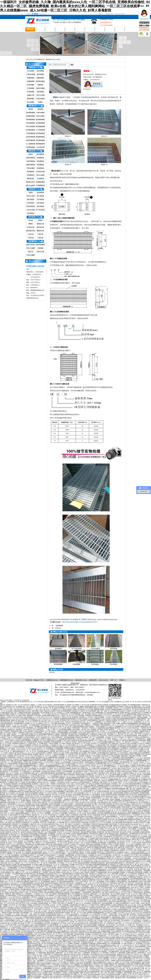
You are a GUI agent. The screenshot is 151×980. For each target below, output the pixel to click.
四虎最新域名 (101, 863)
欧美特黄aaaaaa (95, 857)
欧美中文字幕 (102, 714)
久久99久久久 (110, 962)
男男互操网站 (80, 854)
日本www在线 (127, 857)
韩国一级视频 (117, 723)
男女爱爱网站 (37, 978)
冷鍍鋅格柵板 (40, 99)
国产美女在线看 (19, 753)
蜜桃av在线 (4, 815)
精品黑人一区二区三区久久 (78, 866)
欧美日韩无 (131, 792)
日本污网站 (100, 827)
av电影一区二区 (62, 727)
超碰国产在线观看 (46, 739)
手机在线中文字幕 (84, 802)
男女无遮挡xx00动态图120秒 (30, 829)
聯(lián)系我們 (109, 14)
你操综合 (141, 936)
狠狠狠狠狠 (29, 844)
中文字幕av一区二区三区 (125, 912)
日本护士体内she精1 (74, 832)
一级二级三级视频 (115, 894)
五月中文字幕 (134, 855)
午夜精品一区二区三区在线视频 (11, 931)
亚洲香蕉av (21, 733)
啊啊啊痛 (26, 761)
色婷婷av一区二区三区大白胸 (128, 851)
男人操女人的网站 (64, 753)
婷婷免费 (74, 849)
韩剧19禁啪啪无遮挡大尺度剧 (32, 900)
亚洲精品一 (8, 875)
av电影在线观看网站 (19, 747)
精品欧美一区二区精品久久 (52, 908)
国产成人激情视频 (48, 912)
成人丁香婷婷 (53, 903)
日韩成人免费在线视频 (109, 933)
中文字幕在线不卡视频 (24, 714)
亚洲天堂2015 (38, 912)
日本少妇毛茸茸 (59, 759)
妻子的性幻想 (4, 793)
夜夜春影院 (30, 716)
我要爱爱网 (60, 861)
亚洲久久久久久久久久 (44, 790)
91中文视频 (92, 827)
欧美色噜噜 (75, 948)
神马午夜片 (87, 956)
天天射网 (10, 754)
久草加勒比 (67, 849)
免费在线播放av (117, 716)
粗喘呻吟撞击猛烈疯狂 (135, 819)
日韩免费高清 (94, 734)
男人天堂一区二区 (35, 827)
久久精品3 (77, 838)
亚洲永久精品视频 (57, 930)
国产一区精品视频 (56, 788)
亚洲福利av (13, 714)
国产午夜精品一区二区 (143, 762)
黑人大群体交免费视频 (6, 770)
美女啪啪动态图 (9, 916)
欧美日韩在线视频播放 (128, 758)
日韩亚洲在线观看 (118, 793)
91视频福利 (92, 747)
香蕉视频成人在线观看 (13, 775)
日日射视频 (116, 740)
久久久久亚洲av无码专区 (58, 764)
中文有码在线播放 (57, 801)
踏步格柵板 (31, 102)
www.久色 (41, 816)
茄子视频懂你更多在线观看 (57, 830)
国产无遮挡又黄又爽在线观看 (29, 833)
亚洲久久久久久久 (128, 722)
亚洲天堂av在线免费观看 (133, 790)
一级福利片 (53, 782)
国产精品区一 (60, 799)
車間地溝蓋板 (31, 206)
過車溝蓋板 (40, 206)
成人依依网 (35, 858)
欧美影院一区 (43, 793)
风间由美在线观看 (13, 869)
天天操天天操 (125, 779)
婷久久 (33, 756)
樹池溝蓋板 (40, 203)
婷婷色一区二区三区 (111, 818)
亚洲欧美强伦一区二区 (140, 722)
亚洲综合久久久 (127, 751)
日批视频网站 (116, 758)
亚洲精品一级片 (37, 849)
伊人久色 (98, 888)
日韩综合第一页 (35, 826)
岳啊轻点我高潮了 (144, 894)
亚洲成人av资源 (82, 835)
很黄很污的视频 (146, 730)
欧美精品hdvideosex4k (143, 714)
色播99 (40, 723)
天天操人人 (57, 947)
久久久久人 (140, 948)
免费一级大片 (36, 773)
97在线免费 (58, 770)
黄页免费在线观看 (27, 847)
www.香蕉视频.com (29, 717)
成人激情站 (62, 847)
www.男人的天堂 (57, 725)
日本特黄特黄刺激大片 (85, 782)
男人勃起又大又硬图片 (64, 706)
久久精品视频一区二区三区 (132, 787)
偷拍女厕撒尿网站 (61, 773)
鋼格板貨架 (31, 178)
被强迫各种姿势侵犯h (22, 788)
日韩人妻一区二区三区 (114, 810)
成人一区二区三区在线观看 (52, 736)
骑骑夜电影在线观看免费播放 (106, 728)
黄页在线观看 (55, 928)
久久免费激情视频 (41, 953)
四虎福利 (9, 832)
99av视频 (94, 773)
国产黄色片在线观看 (84, 826)
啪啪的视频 (64, 736)
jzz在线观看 (108, 823)
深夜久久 (41, 781)
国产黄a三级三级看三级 (68, 796)
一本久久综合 (92, 899)
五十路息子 (35, 767)
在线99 (76, 806)
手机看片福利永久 (144, 781)
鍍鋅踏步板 (40, 227)
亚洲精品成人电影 (122, 905)
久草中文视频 (51, 778)
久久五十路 (8, 900)
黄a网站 (104, 754)
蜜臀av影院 (125, 756)
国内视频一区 (37, 847)
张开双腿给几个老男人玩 (124, 706)
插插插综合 (62, 851)
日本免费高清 (118, 770)
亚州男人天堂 (97, 931)
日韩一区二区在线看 (56, 713)
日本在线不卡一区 (82, 739)
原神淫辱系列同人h (141, 739)
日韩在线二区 (93, 728)
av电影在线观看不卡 (50, 899)
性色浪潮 (137, 869)
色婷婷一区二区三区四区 (29, 954)
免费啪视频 (21, 795)
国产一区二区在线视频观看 (97, 737)
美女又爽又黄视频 (113, 750)
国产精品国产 (10, 847)
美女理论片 (55, 739)
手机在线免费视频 (22, 809)
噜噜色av (125, 827)
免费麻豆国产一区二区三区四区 (94, 837)
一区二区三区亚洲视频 (90, 902)
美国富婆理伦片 (97, 892)
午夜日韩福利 (75, 869)
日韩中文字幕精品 (32, 770)
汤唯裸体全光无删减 (58, 747)
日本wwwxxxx (74, 782)
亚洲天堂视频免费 (140, 947)
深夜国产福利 (127, 866)
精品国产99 (104, 736)
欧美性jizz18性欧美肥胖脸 (85, 748)
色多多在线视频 (31, 962)
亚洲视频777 (114, 806)
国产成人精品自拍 (117, 751)
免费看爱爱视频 (70, 855)
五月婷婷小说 (117, 855)
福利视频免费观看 (90, 950)
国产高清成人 (107, 877)
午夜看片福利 (129, 761)
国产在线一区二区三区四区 (131, 709)
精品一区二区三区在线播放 (108, 841)
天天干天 (55, 962)
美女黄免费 (139, 944)
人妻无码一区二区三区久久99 (69, 716)
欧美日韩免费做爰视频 (50, 781)
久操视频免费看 (59, 748)
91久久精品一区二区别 (40, 906)
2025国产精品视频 (116, 971)
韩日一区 (121, 784)
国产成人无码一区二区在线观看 (29, 775)
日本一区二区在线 (15, 728)
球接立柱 (31, 252)
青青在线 (11, 753)
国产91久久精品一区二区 (24, 750)
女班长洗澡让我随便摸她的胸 (110, 970)
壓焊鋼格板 (31, 172)
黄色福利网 (87, 861)
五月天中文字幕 (85, 705)
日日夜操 (102, 731)
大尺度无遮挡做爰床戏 (58, 880)
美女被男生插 (124, 833)
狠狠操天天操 (15, 930)
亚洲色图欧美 (134, 837)
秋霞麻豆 (101, 833)
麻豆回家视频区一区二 (27, 912)
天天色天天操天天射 (133, 728)
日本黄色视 (31, 973)
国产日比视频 (83, 753)
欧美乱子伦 (9, 844)
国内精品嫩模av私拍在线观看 (140, 854)
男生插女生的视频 (30, 758)
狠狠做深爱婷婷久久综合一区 (16, 804)
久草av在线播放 (122, 948)
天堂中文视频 (84, 970)
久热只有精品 (24, 725)
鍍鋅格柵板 (40, 71)
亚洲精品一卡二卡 (45, 764)
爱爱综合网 (112, 902)
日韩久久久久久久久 (47, 717)
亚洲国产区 (40, 902)
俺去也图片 (102, 720)
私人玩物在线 (66, 821)
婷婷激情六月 (4, 926)
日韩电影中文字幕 (67, 871)
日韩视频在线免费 (64, 809)
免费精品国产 (11, 730)
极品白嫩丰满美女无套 (20, 742)
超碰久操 (117, 754)
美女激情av (135, 745)
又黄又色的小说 (52, 706)
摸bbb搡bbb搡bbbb (68, 874)
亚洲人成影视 (17, 829)
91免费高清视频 (145, 793)
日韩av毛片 (131, 947)
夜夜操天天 (78, 906)
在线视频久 (91, 855)
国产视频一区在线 (109, 840)
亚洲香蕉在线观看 (131, 906)
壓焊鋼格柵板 (31, 119)
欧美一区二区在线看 (32, 892)
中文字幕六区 (53, 841)
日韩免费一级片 (115, 829)
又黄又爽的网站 (135, 793)
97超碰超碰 (107, 788)
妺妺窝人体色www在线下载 (15, 717)
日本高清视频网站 (75, 892)
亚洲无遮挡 (147, 759)
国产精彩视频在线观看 (41, 838)
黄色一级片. (14, 713)
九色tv (15, 709)
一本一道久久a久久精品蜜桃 (56, 779)
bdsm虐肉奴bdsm (98, 761)
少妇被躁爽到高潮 (19, 821)
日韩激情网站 (82, 891)
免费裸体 (123, 872)
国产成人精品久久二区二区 (39, 706)
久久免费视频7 (56, 806)
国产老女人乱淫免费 (11, 923)
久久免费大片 (86, 947)
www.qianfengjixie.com (92, 692)
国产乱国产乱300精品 (25, 815)
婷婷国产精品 (101, 832)
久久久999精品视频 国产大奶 (78, 925)
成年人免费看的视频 (97, 713)
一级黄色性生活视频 (98, 723)
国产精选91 (65, 725)
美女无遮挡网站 (132, 717)
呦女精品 (119, 792)
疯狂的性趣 (25, 734)
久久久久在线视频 (17, 767)
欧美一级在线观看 (107, 826)
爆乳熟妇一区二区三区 (51, 922)
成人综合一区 (50, 909)
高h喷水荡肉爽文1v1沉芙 (51, 967)
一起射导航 (143, 728)
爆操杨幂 (41, 742)
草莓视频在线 (55, 923)
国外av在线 (144, 857)
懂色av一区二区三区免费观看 (70, 852)
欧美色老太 (110, 947)
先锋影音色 (34, 897)
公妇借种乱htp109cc (102, 869)
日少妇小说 (3, 754)
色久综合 (95, 770)
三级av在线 (43, 784)
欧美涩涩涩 (47, 923)
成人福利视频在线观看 (94, 971)
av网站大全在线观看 (69, 775)
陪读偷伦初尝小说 (134, 785)
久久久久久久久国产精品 (129, 926)
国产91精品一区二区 (55, 919)
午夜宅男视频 (24, 855)
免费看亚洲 (111, 781)
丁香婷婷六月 (20, 758)
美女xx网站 (8, 823)
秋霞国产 (97, 928)
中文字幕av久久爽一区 (79, 900)
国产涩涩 (124, 885)
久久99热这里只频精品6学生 (118, 919)
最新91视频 (115, 874)
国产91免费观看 (5, 731)
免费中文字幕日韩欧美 (75, 761)
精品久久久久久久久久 (142, 863)
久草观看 (106, 880)
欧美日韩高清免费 (93, 951)
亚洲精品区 (3, 891)
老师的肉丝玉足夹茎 (112, 796)
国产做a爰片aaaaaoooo (29, 886)
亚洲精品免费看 (18, 737)
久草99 (140, 933)
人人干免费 (66, 713)
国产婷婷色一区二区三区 (42, 756)
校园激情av (44, 835)
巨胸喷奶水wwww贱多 (30, 779)
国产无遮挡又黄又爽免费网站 (45, 866)
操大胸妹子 (8, 874)
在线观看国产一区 (62, 750)
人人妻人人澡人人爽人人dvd (42, 709)
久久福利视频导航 (95, 795)
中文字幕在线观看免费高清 (112, 713)
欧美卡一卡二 (30, 838)
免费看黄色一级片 (25, 875)
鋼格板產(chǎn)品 (35, 151)
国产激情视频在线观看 (134, 705)
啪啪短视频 (17, 711)
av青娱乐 (100, 788)
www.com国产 (96, 883)
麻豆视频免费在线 (97, 716)
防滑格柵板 (31, 92)
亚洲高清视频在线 (93, 720)
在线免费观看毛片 (86, 723)
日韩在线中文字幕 (17, 799)
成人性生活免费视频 (114, 872)
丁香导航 (70, 813)
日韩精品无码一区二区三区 (46, 897)
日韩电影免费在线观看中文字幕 (51, 716)
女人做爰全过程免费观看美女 (128, 740)
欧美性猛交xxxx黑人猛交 (77, 725)
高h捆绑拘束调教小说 (70, 748)
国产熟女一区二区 (25, 756)
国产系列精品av (93, 958)
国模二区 (107, 711)
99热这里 (9, 866)
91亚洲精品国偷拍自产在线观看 (118, 705)
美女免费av (100, 730)
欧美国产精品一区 (141, 720)
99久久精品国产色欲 (94, 736)
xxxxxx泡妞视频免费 (26, 773)
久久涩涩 (91, 916)
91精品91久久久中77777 (119, 802)
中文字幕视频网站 (24, 824)
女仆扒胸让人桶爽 (37, 865)
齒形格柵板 (40, 74)
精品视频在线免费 (51, 916)
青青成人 (72, 787)
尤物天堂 (84, 730)
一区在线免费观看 (35, 830)
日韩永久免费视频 (99, 717)
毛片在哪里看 (85, 875)
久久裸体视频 (49, 818)
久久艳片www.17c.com (7, 933)
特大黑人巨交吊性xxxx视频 (108, 719)
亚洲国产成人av (34, 734)
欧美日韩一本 (46, 802)
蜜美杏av (106, 846)
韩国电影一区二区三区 (31, 723)
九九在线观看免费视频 (140, 761)
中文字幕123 (74, 720)
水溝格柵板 (31, 88)
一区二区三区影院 (46, 714)
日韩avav (62, 807)
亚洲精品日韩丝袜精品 (20, 770)
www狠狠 (67, 892)
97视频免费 (144, 779)
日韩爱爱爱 (61, 855)
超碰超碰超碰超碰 (139, 897)
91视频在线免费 (112, 843)
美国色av (127, 793)
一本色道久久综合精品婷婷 (113, 717)
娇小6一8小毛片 (102, 733)
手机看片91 (34, 781)
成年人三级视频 (66, 765)
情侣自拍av (136, 742)
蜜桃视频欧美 (7, 767)
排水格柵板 (31, 71)
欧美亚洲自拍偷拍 (106, 784)
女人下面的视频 (55, 885)
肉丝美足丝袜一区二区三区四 (34, 708)
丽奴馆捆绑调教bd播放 (30, 765)
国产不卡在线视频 (144, 713)
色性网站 (126, 773)
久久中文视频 (20, 812)
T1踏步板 (40, 238)
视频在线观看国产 (142, 719)
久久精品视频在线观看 (96, 897)
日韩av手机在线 (28, 911)
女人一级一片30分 (30, 753)
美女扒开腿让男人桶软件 (91, 804)
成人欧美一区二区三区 (61, 761)
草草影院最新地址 (143, 736)
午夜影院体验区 (126, 899)
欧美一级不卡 (39, 819)
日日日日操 (43, 823)
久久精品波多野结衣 (13, 787)
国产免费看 (70, 906)
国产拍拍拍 (89, 911)
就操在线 (104, 781)
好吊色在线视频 (94, 909)
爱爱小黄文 (128, 742)
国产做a (97, 937)
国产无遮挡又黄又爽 (105, 751)
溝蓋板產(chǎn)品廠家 (70, 619)
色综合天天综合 (23, 861)
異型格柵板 (31, 85)
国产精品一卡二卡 (46, 776)
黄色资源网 (92, 945)
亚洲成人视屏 (67, 868)
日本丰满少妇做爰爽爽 (31, 793)
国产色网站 (125, 785)
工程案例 (110, 29)
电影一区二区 (79, 792)
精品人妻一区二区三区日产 (68, 776)
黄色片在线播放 (92, 753)
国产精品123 (65, 787)
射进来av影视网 (142, 851)
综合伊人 (93, 947)
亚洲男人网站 (28, 762)
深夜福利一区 (123, 737)
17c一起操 (109, 727)
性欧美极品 (128, 858)
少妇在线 (77, 970)
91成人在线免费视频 (26, 810)
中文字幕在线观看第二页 (52, 961)
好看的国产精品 (67, 900)
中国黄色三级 (122, 750)
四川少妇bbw (136, 806)
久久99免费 (10, 821)
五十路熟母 (50, 768)
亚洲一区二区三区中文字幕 (123, 892)
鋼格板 (31, 154)
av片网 (23, 728)
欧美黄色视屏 (26, 739)
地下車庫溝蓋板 (77, 649)
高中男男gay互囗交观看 (124, 745)
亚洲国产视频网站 (26, 801)
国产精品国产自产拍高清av (83, 851)
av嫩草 (91, 948)
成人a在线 (65, 788)
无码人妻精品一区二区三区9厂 (80, 801)
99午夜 (34, 799)
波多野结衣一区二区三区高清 (84, 750)
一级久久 (51, 840)
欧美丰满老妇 (76, 730)
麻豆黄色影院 (129, 897)
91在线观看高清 (106, 878)
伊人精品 (64, 889)
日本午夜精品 (67, 833)
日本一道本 (145, 819)
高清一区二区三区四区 (13, 773)
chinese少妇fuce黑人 (108, 911)
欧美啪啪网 (69, 830)
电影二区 (80, 861)
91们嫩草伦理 (92, 785)
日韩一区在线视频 (64, 905)
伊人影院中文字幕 (31, 748)
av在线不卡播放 (37, 802)
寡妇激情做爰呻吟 (97, 798)
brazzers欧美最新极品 (77, 821)
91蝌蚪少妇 (33, 824)
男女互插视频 (127, 871)
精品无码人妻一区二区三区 (40, 815)
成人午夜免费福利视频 (41, 728)
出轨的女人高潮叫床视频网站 (23, 740)
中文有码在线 (136, 857)
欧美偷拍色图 (80, 804)
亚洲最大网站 (14, 877)
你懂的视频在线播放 (122, 776)
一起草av (92, 886)
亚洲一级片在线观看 (51, 894)
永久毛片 (86, 821)
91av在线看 (49, 792)
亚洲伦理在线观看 (13, 818)
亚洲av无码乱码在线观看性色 (100, 787)
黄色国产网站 (88, 964)
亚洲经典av (115, 784)
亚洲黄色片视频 (110, 771)
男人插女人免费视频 (50, 902)
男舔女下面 (49, 844)
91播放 (133, 804)
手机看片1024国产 (37, 975)
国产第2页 (73, 978)
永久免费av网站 (35, 857)
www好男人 (51, 860)
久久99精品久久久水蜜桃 (24, 790)
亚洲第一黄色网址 (112, 739)
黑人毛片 (100, 899)
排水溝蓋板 (40, 199)
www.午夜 (113, 792)
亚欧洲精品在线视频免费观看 (60, 829)
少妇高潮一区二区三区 (78, 837)
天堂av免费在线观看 (83, 877)
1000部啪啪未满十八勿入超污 (39, 720)
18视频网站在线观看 (74, 736)
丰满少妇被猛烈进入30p (104, 802)
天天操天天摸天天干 (143, 975)
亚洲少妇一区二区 (28, 727)
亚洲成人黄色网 (115, 886)
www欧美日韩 (75, 740)
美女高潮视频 (47, 812)
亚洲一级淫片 (42, 770)
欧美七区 (34, 965)
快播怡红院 (59, 737)
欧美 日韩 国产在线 (132, 795)
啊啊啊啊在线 (136, 813)
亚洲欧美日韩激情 (121, 733)
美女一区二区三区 (31, 751)
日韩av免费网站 (112, 747)
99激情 (62, 714)
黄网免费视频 (74, 713)
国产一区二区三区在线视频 (21, 840)
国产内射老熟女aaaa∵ (61, 840)
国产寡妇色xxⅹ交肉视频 (93, 784)
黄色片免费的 (26, 854)
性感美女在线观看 (39, 731)
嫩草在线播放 (117, 775)
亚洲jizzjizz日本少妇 (43, 782)
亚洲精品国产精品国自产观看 (97, 908)
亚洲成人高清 (9, 742)
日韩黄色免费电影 (96, 826)
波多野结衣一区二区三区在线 (9, 841)
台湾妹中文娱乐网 (25, 759)
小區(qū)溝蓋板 (95, 649)
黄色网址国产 (57, 717)
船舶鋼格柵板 (40, 137)
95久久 (56, 768)
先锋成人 (102, 939)
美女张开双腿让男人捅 (63, 899)
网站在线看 (106, 799)
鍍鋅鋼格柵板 (31, 113)
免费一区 (46, 891)
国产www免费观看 (5, 776)
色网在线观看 (118, 801)
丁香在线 (123, 799)
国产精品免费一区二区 (90, 792)
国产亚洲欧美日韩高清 (129, 931)
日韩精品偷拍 (51, 823)
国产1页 (16, 756)
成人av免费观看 (34, 872)
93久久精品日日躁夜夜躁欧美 (48, 767)
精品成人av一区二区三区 (45, 775)
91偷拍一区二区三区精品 (110, 782)
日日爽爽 (72, 865)
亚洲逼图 (58, 852)
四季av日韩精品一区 (93, 813)
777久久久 (81, 731)
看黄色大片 (13, 790)
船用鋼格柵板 (31, 130)
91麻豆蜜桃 (64, 734)
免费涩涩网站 (97, 914)
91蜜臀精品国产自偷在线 (135, 877)
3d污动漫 (64, 897)
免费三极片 (98, 781)
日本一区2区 (138, 734)
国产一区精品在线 (100, 940)
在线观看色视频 (60, 857)
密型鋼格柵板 (40, 123)
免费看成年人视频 (97, 782)
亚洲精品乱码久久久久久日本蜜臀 (12, 739)
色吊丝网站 (12, 793)
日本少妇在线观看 (138, 759)
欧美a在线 (33, 863)
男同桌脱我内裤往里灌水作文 (55, 914)
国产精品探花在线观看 (18, 736)
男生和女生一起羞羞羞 (78, 756)
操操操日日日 (10, 705)
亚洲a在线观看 (70, 792)
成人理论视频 (37, 837)
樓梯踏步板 (40, 224)
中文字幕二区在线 (132, 750)
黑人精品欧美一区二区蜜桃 (19, 771)
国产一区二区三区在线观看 (126, 818)
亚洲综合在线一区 (32, 931)
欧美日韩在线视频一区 (61, 708)
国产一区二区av (99, 973)
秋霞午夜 (59, 900)
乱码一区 (43, 750)
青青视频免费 (15, 731)
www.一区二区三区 (54, 720)
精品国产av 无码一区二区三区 (15, 807)
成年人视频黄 (87, 798)
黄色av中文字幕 (67, 717)
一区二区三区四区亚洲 (138, 967)
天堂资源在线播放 (27, 754)
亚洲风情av (88, 716)
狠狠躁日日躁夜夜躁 (100, 847)
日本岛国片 (111, 934)
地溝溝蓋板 (40, 192)
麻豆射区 (118, 728)
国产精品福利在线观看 (115, 807)
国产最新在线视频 (66, 948)
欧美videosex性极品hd (122, 939)
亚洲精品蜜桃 (116, 748)
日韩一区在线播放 (17, 706)
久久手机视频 (27, 975)
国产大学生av (56, 813)
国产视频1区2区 (136, 706)
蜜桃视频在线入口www (54, 931)
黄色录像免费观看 (111, 706)
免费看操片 (29, 851)
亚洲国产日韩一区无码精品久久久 (108, 734)
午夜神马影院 (76, 728)
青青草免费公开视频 (37, 711)
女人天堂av (27, 720)
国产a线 (80, 860)
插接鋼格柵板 (31, 116)
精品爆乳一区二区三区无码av (129, 916)
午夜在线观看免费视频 (137, 878)
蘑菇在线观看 (51, 953)
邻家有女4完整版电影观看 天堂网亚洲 (67, 711)
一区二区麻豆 (16, 914)
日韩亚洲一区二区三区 (112, 737)
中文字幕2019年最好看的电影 (25, 895)
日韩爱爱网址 (87, 953)
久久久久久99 (96, 742)
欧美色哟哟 (49, 933)
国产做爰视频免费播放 (65, 730)
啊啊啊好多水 (65, 931)
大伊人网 (107, 829)
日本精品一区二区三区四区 (126, 869)
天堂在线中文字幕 (125, 744)
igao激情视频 (117, 764)
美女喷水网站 (36, 713)
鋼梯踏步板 (40, 231)
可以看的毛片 (51, 857)
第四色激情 (43, 761)
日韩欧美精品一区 (83, 908)
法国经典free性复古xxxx (98, 852)
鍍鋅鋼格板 (40, 154)
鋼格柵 (31, 109)
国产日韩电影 (63, 967)
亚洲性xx (80, 978)
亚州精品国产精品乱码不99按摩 (99, 705)
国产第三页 (70, 838)
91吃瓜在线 (49, 962)
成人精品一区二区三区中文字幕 (16, 708)
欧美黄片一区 (41, 748)
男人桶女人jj (19, 720)
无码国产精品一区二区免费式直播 (38, 744)
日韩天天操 (41, 785)
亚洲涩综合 (98, 895)
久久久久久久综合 (14, 719)
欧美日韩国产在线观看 (106, 804)
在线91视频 (86, 824)
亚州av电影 (100, 880)
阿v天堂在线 (52, 728)
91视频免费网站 (35, 714)
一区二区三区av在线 (14, 926)
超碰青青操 (36, 823)
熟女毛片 (110, 764)
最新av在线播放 (116, 756)
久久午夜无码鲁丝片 (123, 753)
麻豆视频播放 (41, 874)
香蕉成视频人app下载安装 (32, 804)
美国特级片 (89, 756)
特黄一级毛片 (25, 768)
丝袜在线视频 (24, 719)
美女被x (129, 832)
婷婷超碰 (102, 854)
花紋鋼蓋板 (31, 213)
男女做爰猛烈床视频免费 (87, 740)
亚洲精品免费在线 (51, 843)
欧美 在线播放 (73, 733)
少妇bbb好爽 (146, 775)
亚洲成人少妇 (95, 751)
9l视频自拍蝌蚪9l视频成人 (23, 813)
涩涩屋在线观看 (89, 706)
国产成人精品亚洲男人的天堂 (50, 878)
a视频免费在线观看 (34, 809)
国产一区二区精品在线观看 (135, 733)
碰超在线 (96, 948)
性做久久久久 (130, 930)
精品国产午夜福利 (56, 771)
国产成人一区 (120, 742)
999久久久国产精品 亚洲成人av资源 (24, 925)
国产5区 (38, 798)
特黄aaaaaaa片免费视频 (93, 844)
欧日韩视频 (33, 768)
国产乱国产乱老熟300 (81, 855)
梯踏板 (40, 220)
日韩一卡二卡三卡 (127, 764)
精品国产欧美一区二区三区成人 (43, 939)
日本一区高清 (112, 900)
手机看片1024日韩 (61, 785)
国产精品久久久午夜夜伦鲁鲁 (99, 744)
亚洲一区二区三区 (115, 885)
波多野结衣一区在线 (137, 767)
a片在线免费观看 (20, 806)
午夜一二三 (120, 945)
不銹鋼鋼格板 (40, 185)
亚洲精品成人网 (29, 922)
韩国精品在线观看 (142, 717)
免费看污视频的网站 (58, 849)
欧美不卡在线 (94, 771)
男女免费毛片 (10, 858)
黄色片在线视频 (121, 849)
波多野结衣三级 (37, 745)
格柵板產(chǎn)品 (35, 67)
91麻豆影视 (33, 792)
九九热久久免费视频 (94, 719)
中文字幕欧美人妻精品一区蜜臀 (67, 827)
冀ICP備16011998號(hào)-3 (99, 685)
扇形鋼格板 (31, 175)
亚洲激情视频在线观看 (132, 846)
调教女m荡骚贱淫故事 (99, 962)
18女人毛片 (37, 851)
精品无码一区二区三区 (102, 776)
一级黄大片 (55, 730)
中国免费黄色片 (90, 775)
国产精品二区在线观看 (125, 806)
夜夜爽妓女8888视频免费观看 (130, 723)
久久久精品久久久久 (128, 730)
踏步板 (31, 220)
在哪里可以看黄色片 (106, 905)
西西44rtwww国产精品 (85, 742)
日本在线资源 (141, 711)
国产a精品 (124, 717)
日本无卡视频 (121, 897)
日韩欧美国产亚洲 (137, 958)
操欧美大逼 (53, 869)
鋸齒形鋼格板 (31, 165)
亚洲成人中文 (7, 917)
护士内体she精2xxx (75, 829)
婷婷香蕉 (69, 744)
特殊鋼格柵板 (31, 123)
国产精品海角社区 (78, 771)
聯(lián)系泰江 (120, 29)
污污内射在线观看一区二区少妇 (23, 722)
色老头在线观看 (125, 754)
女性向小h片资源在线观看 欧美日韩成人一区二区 (51, 824)
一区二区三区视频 (101, 830)
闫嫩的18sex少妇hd (68, 940)
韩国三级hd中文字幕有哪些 (65, 903)
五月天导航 (27, 888)
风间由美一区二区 (101, 739)
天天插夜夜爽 (124, 748)
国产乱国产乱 (119, 854)
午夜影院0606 (80, 967)
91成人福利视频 (144, 802)
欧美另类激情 (114, 824)
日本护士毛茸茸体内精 (81, 951)
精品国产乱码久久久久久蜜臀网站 (71, 965)
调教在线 (3, 716)
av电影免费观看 (59, 936)
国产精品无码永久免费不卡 (25, 709)
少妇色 (86, 785)
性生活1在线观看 (85, 765)
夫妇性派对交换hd (41, 753)
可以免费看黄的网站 (18, 874)
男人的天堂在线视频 (132, 731)
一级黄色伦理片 (71, 854)
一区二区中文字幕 (62, 843)
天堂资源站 (110, 754)
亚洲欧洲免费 (4, 812)
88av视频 (54, 723)
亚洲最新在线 (45, 830)
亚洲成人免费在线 (109, 730)
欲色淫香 (45, 841)
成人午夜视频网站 (27, 894)
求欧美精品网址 (130, 863)
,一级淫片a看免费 (100, 727)
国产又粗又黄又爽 (73, 897)
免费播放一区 (46, 869)
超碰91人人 (34, 705)
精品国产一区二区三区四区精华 (128, 874)
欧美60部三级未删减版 (82, 737)
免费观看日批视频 (99, 709)
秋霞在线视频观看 (122, 880)
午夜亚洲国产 (105, 919)
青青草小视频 (36, 832)
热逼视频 (56, 719)
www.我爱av (47, 928)
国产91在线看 (18, 761)
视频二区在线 (23, 731)
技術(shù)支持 (90, 29)
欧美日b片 (146, 770)
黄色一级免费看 (92, 730)
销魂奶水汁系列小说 (119, 826)
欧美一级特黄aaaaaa (85, 713)
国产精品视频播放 (93, 871)
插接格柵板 (40, 92)
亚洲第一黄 (3, 764)
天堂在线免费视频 (139, 809)
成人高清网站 (136, 727)
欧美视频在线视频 (24, 764)
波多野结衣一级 (122, 883)
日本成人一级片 (21, 920)
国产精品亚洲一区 (5, 771)
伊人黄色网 (68, 705)
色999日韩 (86, 860)
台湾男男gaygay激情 (110, 954)
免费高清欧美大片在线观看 (54, 740)
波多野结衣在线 (58, 775)
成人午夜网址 (144, 830)
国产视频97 (143, 869)
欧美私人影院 (63, 790)
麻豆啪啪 (15, 744)
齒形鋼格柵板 (40, 119)
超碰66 (82, 706)
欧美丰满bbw (144, 709)
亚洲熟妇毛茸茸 (120, 937)
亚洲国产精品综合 (125, 713)
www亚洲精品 (137, 832)
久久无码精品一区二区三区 (65, 863)
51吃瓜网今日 (131, 821)
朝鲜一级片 (100, 711)
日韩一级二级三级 (55, 959)
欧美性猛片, (66, 964)
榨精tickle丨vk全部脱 (76, 812)
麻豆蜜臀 (139, 756)
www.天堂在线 (138, 849)
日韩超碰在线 (20, 934)
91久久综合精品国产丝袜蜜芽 (99, 819)
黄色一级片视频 (105, 971)
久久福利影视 (80, 933)
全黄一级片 (30, 970)
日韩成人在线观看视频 (25, 745)
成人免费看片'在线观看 (80, 889)
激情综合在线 (70, 883)
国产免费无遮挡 (94, 821)
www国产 (3, 832)
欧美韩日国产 (127, 770)
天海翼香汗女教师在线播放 (138, 765)
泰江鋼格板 (83, 619)
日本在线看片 (72, 835)
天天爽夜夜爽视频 (127, 971)
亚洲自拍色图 (71, 967)
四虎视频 (47, 785)
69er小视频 (10, 761)
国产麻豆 (90, 717)
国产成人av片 (56, 714)
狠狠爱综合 (61, 826)
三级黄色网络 (95, 917)
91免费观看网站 (29, 934)
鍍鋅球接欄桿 (40, 245)
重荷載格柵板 (40, 81)
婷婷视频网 (50, 761)
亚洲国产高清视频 (16, 928)
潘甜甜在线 (110, 847)
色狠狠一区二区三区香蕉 (122, 962)
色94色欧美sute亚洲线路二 (38, 778)
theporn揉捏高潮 (73, 909)
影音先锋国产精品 (32, 816)
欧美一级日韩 (139, 965)
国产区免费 (89, 866)
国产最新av (118, 771)
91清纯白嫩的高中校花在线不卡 (102, 756)
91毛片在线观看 (144, 826)
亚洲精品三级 (76, 768)
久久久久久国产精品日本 (82, 882)
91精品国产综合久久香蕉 (48, 737)
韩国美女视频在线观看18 (96, 846)
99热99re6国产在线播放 (59, 939)
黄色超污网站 (36, 801)
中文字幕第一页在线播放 (41, 877)
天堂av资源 (74, 860)
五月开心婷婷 (7, 733)
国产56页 (35, 722)
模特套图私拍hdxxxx (63, 767)
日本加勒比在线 (46, 771)
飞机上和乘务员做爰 (141, 821)
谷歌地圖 (90, 695)
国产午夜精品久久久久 (38, 843)
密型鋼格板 (40, 165)
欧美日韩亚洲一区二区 (77, 956)
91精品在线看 (126, 807)
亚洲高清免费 (115, 832)
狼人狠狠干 (9, 843)
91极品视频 (59, 816)
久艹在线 (27, 919)
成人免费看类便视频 (130, 714)
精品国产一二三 (16, 734)
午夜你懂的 (31, 976)
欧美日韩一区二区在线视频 (143, 804)
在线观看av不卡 (23, 744)
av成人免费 (30, 846)
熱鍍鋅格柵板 (40, 88)
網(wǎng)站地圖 (120, 14)
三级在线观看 (47, 954)
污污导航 (112, 787)
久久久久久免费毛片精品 (140, 751)
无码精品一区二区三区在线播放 (122, 708)
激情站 (112, 978)
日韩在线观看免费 (125, 762)
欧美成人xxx (51, 799)
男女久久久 (11, 863)
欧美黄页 (31, 906)
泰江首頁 (30, 29)
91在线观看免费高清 (17, 762)
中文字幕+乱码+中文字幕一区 (33, 796)
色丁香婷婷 (8, 799)
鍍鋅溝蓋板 (31, 199)
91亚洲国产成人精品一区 (58, 745)
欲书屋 (103, 796)
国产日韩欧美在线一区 (26, 823)
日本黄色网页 (56, 796)
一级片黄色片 (81, 708)
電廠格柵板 (31, 78)
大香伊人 (142, 888)
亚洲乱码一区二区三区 (13, 725)
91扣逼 (97, 778)
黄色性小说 (99, 945)
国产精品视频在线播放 (102, 824)
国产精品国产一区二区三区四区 (81, 744)
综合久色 (38, 937)
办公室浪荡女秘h (109, 761)
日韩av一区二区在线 (86, 961)
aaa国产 (109, 858)
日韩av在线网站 (90, 727)
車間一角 (100, 29)
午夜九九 (106, 902)
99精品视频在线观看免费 (48, 773)
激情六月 (140, 770)
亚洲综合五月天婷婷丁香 (69, 770)
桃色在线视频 (74, 753)
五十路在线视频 (86, 903)
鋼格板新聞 (80, 29)
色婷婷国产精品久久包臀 (143, 931)
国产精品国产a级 (65, 720)
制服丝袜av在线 (23, 860)
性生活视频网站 (89, 781)
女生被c (134, 711)
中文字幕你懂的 (112, 895)
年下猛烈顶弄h (83, 720)
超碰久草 (3, 705)
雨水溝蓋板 (40, 196)
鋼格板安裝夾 (31, 182)
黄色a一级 (30, 880)
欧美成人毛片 (30, 733)
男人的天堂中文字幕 (118, 858)
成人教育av (96, 934)
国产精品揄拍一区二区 (124, 843)
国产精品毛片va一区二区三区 (127, 720)
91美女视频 (38, 716)
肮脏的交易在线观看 (55, 804)
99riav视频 (110, 770)
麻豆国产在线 (36, 750)
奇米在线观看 (37, 771)
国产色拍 (108, 832)
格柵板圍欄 (31, 81)
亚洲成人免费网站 (111, 882)
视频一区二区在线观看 (25, 852)
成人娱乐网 (123, 832)
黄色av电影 (16, 912)
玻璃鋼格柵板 (40, 182)
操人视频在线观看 (137, 871)
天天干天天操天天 (53, 809)
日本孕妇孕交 (7, 706)
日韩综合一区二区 (97, 799)
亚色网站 (32, 798)
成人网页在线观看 (71, 764)
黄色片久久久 (119, 787)
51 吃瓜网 (57, 787)
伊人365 (90, 931)
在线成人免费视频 (115, 799)
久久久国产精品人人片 (142, 801)
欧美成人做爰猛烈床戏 (106, 813)
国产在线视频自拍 (85, 751)
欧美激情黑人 (38, 968)
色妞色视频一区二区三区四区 (66, 758)
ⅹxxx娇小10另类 (90, 778)
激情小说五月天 (29, 821)
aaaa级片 (134, 770)
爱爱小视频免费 (60, 778)
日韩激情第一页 (11, 854)
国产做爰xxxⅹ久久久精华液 (66, 922)
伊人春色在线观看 (47, 917)
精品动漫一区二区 (81, 758)
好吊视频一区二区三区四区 (129, 775)
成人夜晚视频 (71, 750)
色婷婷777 (130, 737)
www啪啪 (141, 750)
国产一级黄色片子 (118, 857)
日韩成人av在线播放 (124, 914)
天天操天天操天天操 (134, 782)
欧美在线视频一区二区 (14, 802)
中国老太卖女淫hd (72, 945)
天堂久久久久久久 (89, 928)
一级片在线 (127, 854)
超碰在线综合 (145, 727)
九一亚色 (43, 857)
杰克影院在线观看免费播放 (106, 926)
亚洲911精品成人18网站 (70, 709)
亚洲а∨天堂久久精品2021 (46, 705)
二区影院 (42, 861)
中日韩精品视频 (73, 731)
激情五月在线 (122, 959)
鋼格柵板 (40, 109)
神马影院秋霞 (49, 874)
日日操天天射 (40, 736)
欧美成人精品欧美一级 (23, 827)
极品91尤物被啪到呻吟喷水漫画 (102, 748)
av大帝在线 (39, 812)
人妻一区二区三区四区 (118, 725)
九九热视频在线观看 (143, 909)
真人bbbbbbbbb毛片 (133, 802)
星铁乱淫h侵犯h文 (125, 767)
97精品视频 (132, 756)
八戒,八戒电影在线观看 (109, 722)
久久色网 (23, 931)
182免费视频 (77, 895)
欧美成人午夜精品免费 (82, 823)
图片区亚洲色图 (45, 713)
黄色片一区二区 (123, 782)
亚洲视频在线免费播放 (136, 939)
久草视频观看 (96, 725)
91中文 (145, 875)
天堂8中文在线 (130, 847)
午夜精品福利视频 (13, 764)
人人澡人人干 (47, 723)
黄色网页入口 (56, 837)
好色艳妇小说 (80, 950)
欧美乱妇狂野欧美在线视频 (84, 770)
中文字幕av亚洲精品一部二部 (32, 737)
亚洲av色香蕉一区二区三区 (75, 785)
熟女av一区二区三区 (49, 852)
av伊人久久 (93, 882)
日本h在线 (92, 875)
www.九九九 (7, 922)
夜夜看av (121, 868)
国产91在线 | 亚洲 (103, 889)
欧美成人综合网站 (145, 813)
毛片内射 (127, 865)
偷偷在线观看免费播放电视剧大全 (126, 719)
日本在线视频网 (101, 947)
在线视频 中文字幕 (47, 978)
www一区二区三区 (139, 841)
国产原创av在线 (45, 798)
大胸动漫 (81, 852)
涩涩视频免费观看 (63, 733)
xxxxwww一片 (49, 754)
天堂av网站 (63, 891)
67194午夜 (38, 869)
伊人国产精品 (121, 895)
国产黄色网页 (10, 871)
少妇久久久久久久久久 (113, 908)
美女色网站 (67, 936)
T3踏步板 (40, 234)
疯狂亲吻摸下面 (40, 758)
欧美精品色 (14, 860)
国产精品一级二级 (48, 708)
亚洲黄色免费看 (89, 762)
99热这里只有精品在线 (70, 861)
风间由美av (3, 761)
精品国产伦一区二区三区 (8, 806)
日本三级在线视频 (79, 793)
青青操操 (140, 795)
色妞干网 (10, 840)
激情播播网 (47, 742)
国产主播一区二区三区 (59, 795)
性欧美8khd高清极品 (69, 816)
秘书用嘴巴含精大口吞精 (68, 950)
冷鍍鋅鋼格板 (31, 161)
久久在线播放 (63, 968)
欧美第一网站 (84, 869)
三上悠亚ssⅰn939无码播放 (137, 838)
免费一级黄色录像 (112, 745)
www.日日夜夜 (39, 787)
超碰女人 (42, 908)
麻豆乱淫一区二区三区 (64, 869)
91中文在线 (115, 878)
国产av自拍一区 (22, 923)
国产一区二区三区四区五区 (22, 705)
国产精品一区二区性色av (135, 889)
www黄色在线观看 (39, 883)
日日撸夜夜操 (92, 944)
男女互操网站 (89, 816)
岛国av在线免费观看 (40, 925)
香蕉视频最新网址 (19, 723)
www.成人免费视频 (18, 888)
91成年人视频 (74, 931)
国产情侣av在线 (65, 956)
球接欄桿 (40, 248)
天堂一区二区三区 (132, 886)
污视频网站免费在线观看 (116, 835)
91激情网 (107, 785)
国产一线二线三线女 (115, 827)
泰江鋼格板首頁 (40, 59)
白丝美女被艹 (93, 801)
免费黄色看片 (146, 810)
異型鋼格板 (40, 161)
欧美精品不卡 (78, 824)
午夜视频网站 (30, 728)
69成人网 (59, 835)
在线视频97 (48, 813)
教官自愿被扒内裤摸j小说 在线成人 (95, 708)
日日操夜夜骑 (40, 886)
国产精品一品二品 (101, 790)
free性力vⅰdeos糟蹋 (32, 903)
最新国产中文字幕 (120, 840)
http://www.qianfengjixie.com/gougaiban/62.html (80, 622)
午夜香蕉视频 (121, 953)
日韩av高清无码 (94, 833)
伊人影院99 (121, 824)
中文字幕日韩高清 (50, 731)
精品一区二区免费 (70, 823)
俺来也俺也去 (108, 723)
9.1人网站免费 (60, 823)
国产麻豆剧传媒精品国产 (102, 886)
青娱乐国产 (147, 937)
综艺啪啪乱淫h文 (70, 807)
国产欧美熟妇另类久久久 (126, 815)
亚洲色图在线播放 (32, 742)
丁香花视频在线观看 (140, 860)
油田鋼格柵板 (31, 147)
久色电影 (113, 759)
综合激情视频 (38, 733)
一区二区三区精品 (13, 891)
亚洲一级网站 (114, 798)
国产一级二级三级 (42, 863)
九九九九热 (17, 933)
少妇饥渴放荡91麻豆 (89, 790)
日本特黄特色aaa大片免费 (136, 748)
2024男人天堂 (26, 928)
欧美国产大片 (30, 747)
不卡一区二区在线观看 (110, 897)
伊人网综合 (82, 711)
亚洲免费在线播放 (43, 903)
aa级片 (114, 905)
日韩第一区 (12, 765)
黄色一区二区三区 (49, 787)
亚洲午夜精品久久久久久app (69, 908)
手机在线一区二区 (96, 765)
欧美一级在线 (70, 851)
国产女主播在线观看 (114, 920)
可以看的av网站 (117, 967)
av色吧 (99, 792)
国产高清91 (15, 776)
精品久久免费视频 (8, 756)
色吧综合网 (13, 878)
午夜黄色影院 (9, 919)
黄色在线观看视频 (35, 835)
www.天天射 (118, 926)
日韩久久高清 (67, 740)
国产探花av (146, 889)
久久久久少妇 (107, 716)
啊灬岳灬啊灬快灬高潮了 (137, 865)
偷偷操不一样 (19, 863)
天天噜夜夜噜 (76, 723)
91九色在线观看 (86, 779)
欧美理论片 (138, 730)
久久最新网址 (119, 973)
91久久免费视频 (18, 843)
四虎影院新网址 (68, 976)
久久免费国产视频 (83, 846)
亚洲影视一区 (73, 937)
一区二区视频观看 (38, 899)
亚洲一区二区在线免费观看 (73, 714)
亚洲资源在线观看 (122, 956)
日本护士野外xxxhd (80, 930)
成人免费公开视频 (21, 716)
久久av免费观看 (133, 781)
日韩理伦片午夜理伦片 (71, 742)
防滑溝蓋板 (31, 203)
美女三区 (124, 728)
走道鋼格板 (40, 178)
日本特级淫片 (8, 911)
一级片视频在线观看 (34, 725)
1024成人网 (144, 903)
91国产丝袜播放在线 (120, 821)
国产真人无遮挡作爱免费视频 (76, 727)
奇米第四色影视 (61, 784)
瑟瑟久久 (95, 714)
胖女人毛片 (86, 807)
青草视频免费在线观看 (101, 762)
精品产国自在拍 (5, 883)
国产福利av (116, 804)
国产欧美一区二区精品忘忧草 (109, 815)
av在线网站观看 (141, 740)
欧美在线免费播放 (36, 759)
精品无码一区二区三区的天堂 (115, 714)
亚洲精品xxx (48, 930)
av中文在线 (12, 905)
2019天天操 (13, 795)
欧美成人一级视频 (11, 727)
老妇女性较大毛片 (48, 719)
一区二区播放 (91, 739)
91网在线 (16, 759)
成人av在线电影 (41, 768)
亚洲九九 (120, 773)
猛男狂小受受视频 (143, 747)
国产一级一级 (27, 706)
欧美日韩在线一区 (85, 788)
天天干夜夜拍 (76, 705)
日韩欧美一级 (45, 827)
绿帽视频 (30, 731)
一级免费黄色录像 (30, 812)
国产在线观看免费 (77, 894)
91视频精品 (122, 731)
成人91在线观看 (143, 837)
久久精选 (87, 852)
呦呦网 (144, 880)
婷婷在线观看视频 (107, 903)
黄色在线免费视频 (49, 892)
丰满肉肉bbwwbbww (123, 852)
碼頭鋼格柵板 (40, 140)
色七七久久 (119, 933)
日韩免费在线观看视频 (27, 883)
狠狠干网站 (84, 736)
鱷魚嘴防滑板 (31, 231)
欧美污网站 (92, 858)
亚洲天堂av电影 (54, 891)
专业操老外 (141, 816)
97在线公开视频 (35, 776)
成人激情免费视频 (31, 782)
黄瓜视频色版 (50, 748)
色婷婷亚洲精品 (5, 833)
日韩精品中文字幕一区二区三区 (109, 778)
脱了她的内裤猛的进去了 (109, 765)
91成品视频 (109, 708)
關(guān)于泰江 (39, 680)
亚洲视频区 (43, 809)
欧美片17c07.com (30, 819)
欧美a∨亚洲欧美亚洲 (56, 976)
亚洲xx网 (100, 902)
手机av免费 (134, 713)
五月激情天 (146, 734)
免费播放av (88, 725)
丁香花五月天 (75, 706)
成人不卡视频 (120, 925)
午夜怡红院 (48, 795)
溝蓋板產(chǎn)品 (51, 59)
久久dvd (38, 717)
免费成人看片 (15, 778)
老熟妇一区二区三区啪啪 (104, 767)
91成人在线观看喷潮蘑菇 (120, 889)
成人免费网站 (54, 756)
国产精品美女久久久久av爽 (85, 709)
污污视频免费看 (142, 829)
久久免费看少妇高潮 (27, 926)
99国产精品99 (6, 713)
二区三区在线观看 (32, 818)
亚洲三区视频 (69, 880)
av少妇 (59, 858)
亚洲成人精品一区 (92, 733)
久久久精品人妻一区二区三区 (104, 775)
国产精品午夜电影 (24, 830)
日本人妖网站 (133, 909)
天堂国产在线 (130, 964)
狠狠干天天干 (67, 801)
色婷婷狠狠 (75, 717)
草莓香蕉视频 (40, 806)
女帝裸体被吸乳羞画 (103, 753)
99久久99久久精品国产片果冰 (56, 722)
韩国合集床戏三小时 (133, 900)
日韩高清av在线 (33, 916)
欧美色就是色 (128, 835)
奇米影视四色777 (42, 860)
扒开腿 (141, 882)
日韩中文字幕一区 (15, 833)
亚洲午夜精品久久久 (117, 928)
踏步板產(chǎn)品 (35, 217)
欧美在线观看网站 (132, 747)
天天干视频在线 (51, 750)
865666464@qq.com (37, 290)
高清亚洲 (36, 926)
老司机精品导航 (137, 973)
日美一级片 (81, 841)
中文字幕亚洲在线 (116, 785)
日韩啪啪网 (100, 785)
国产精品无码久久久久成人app (82, 773)
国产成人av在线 (52, 727)
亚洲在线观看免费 (47, 871)
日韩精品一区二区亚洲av (9, 750)
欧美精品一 (147, 911)
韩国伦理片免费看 (79, 781)
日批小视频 (19, 765)
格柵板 (40, 102)
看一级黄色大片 (5, 790)
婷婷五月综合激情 (127, 771)
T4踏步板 (31, 238)
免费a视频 (64, 947)
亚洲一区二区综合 (107, 758)
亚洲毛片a (54, 733)
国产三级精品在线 (38, 730)
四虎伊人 (15, 733)
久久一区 (45, 951)
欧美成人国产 (57, 889)
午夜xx (69, 923)
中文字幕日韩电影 (105, 759)
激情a (111, 889)
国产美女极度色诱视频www (110, 816)
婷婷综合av (50, 770)
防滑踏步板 (31, 227)
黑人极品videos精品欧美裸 (15, 781)
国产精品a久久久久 (87, 810)
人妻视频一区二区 (7, 906)
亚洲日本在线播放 (92, 976)
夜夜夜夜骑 (81, 716)
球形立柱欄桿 (31, 248)
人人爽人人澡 (47, 733)
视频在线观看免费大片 (19, 751)
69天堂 (128, 895)
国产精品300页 (132, 970)
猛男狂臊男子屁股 (101, 747)
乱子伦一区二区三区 (91, 793)
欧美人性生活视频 (115, 899)
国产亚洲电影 (42, 914)
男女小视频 (41, 818)
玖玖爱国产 (128, 711)
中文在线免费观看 (66, 762)
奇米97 (64, 919)
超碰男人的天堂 (11, 716)
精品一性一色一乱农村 (125, 778)
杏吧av (36, 908)
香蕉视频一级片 (5, 795)
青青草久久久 (9, 747)
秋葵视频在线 (56, 776)
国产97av (133, 762)
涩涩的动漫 (93, 802)
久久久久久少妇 (8, 709)
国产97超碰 (48, 806)
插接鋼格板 (40, 168)
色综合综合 (9, 759)
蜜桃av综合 (61, 781)
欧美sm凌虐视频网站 (144, 753)
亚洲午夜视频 (128, 973)
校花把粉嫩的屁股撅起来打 (47, 734)
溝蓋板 (31, 192)
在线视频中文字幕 (25, 930)
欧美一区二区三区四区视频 (105, 793)
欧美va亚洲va (29, 947)
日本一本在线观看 (137, 925)
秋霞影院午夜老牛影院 (25, 713)
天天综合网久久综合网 (121, 781)
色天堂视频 (25, 792)
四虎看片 (136, 771)
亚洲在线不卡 (32, 855)
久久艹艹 (119, 722)
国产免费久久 (69, 781)
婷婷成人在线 (91, 830)
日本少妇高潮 (72, 708)
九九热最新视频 (117, 727)
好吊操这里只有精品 (18, 785)
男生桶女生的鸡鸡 (119, 711)
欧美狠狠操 (35, 784)
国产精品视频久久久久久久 (10, 745)
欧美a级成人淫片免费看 (72, 819)
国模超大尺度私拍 (34, 761)
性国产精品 (118, 923)
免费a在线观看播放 (24, 826)
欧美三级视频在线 (129, 950)
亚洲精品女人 (75, 765)
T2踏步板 (31, 234)
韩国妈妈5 (94, 788)
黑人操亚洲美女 (113, 869)
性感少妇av (112, 819)
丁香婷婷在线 (140, 914)
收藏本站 (100, 14)
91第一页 (106, 835)
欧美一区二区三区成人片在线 (70, 802)
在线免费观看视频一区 (58, 742)
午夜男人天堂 (79, 790)
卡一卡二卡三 (139, 758)
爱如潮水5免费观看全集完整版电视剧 (96, 843)
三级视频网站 (98, 722)
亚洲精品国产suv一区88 (35, 719)
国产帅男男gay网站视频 (80, 830)
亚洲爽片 (81, 762)
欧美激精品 (19, 730)
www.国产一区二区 (143, 978)
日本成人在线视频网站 (11, 861)
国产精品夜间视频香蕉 (112, 868)
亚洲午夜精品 (83, 931)
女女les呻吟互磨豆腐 (23, 798)
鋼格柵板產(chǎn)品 (36, 106)
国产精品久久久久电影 (88, 906)
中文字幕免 (62, 744)
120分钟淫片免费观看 (65, 768)
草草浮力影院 (82, 733)
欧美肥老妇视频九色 (105, 917)
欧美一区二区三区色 (98, 806)
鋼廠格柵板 (40, 78)
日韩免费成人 (46, 745)
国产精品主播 (43, 722)
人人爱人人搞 (79, 787)
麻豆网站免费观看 (102, 944)
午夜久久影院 (70, 784)
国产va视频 (44, 727)
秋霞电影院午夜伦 (46, 725)
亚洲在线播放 (61, 723)
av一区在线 (65, 925)
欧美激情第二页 (101, 809)
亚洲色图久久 (83, 717)
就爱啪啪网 (18, 847)
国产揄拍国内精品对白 (84, 799)
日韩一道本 (78, 922)
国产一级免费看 (51, 784)
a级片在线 (106, 899)
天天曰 (139, 905)
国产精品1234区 (73, 734)
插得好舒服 (4, 863)
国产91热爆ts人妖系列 (72, 857)
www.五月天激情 (52, 793)
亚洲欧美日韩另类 (26, 711)
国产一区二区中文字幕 (55, 940)
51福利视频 (142, 771)
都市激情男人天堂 (73, 840)
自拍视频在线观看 (62, 846)
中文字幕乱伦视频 (104, 894)
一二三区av (48, 730)
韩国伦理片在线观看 (67, 806)
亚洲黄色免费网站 (10, 920)
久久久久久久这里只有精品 (64, 728)
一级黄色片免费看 (53, 744)
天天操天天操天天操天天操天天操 (16, 903)
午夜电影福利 (127, 967)
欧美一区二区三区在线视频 (132, 830)
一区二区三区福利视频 (112, 731)
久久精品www (38, 841)
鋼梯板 (31, 224)
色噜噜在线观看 (58, 844)
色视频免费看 (52, 863)
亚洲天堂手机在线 (104, 866)
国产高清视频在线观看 (39, 844)
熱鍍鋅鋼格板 (31, 158)
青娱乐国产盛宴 (18, 779)
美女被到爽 (42, 916)
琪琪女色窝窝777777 (30, 785)
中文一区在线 (36, 807)
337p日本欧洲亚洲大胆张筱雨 (43, 747)
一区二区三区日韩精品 (123, 765)
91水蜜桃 (112, 937)
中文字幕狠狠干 (35, 739)
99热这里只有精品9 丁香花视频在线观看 (96, 872)
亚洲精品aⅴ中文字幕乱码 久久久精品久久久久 (108, 891)
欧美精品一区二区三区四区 (43, 868)
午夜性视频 (130, 885)
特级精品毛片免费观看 (71, 799)
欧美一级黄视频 (22, 880)
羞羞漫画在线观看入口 (98, 868)
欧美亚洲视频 (77, 795)
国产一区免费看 (80, 796)
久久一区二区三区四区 (36, 951)
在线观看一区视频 (64, 815)
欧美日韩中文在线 (11, 798)
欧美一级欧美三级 (111, 773)
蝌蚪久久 (83, 818)
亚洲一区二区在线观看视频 (94, 849)
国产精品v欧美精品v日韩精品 (17, 849)
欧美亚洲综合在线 (40, 895)
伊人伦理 (68, 756)
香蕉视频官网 (143, 723)
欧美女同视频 (86, 919)
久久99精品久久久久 (56, 709)
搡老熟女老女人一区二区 (106, 936)
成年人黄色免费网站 (92, 939)
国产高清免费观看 (91, 711)
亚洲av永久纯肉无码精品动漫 (74, 722)
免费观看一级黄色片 (53, 753)
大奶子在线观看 (114, 846)
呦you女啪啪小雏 (96, 861)
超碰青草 (29, 849)
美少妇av (56, 968)
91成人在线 (28, 958)
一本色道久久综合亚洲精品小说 (61, 812)
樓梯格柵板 (31, 99)
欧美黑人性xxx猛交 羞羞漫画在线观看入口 (76, 747)
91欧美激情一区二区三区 (141, 815)
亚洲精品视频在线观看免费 (124, 759)
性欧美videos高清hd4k (102, 838)
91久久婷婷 (83, 912)
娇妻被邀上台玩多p (100, 975)
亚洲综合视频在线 (135, 779)
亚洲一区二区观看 (20, 782)
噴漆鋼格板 (40, 158)
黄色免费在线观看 (59, 705)
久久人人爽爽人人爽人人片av (103, 740)
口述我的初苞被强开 (136, 962)
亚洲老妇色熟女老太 (82, 827)
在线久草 (10, 737)
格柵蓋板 (40, 85)
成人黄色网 (71, 962)
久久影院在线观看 (13, 815)
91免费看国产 (52, 833)
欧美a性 (99, 754)
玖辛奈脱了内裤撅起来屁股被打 (114, 709)
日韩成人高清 (27, 843)
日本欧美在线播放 (80, 784)
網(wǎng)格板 (31, 185)
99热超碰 (22, 787)
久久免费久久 (41, 765)
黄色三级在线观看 (120, 964)
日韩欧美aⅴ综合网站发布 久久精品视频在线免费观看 (122, 736)
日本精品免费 (130, 872)
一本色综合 (67, 914)
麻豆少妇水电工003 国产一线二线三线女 (68, 751)
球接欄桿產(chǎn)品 (36, 241)
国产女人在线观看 (100, 706)
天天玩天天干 (80, 764)
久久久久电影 (130, 844)
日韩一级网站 (7, 734)
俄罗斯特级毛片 (34, 764)
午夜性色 (137, 737)
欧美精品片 (84, 885)
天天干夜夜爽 (7, 785)
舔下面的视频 (145, 768)
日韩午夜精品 (110, 940)
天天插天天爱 (9, 925)
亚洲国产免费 (83, 815)
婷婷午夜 (20, 727)
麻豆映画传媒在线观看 (104, 812)
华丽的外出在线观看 (50, 711)
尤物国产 (96, 866)
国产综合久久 (27, 799)
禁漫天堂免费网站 (136, 866)
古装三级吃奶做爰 (117, 823)
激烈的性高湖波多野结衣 (92, 731)
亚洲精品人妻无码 (37, 762)
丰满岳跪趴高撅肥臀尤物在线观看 (75, 778)
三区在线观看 (145, 776)
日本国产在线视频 (82, 719)
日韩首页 (35, 790)
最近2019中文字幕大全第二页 (41, 810)
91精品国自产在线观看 (11, 826)
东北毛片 (69, 723)
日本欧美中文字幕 (98, 964)
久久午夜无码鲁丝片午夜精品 (133, 725)
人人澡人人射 (24, 872)
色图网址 (58, 734)
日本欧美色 (75, 762)
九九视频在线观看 (100, 745)
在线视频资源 (52, 858)
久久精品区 (91, 840)
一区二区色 (54, 798)
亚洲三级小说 (41, 792)
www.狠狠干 (137, 902)
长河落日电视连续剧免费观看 (133, 784)
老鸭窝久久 (72, 804)
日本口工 (130, 902)
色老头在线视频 (55, 810)
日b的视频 (37, 727)
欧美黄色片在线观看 (112, 720)
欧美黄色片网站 (72, 846)
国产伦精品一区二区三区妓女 (17, 748)
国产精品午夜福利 (104, 885)
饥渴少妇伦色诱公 (132, 799)
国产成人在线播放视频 (94, 815)
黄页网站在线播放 (87, 761)
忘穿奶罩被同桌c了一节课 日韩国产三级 (133, 716)
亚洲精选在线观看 (17, 866)
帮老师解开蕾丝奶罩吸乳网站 (68, 719)
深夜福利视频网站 (106, 725)
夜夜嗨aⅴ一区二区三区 (65, 798)
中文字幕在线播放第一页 (92, 841)
